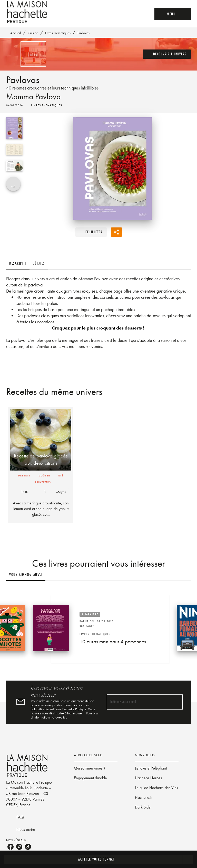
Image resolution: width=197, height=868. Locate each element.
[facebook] (11, 847)
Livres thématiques (58, 33)
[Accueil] (28, 12)
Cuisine (33, 33)
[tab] (18, 263)
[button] (167, 54)
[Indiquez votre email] (138, 702)
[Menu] (173, 14)
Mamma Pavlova (33, 97)
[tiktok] (28, 847)
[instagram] (19, 847)
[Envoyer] (176, 702)
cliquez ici (59, 717)
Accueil (16, 33)
